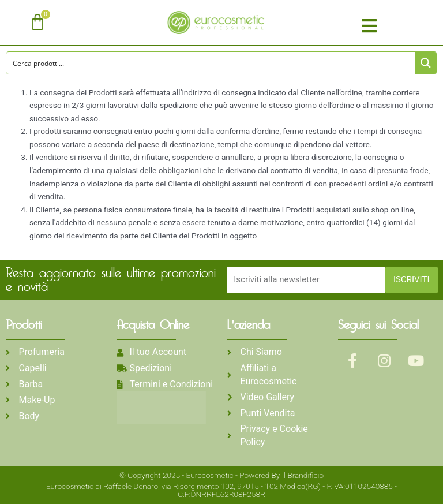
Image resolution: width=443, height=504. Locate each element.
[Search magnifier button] (426, 63)
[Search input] (211, 63)
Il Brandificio (303, 475)
